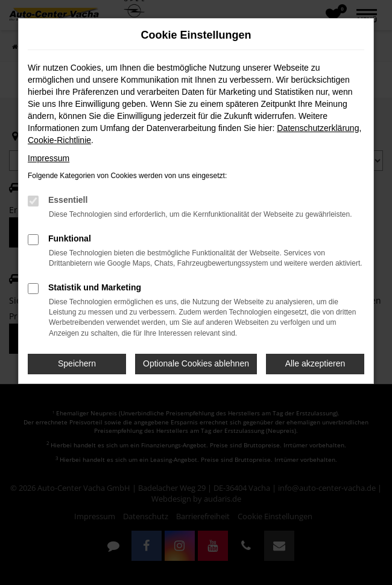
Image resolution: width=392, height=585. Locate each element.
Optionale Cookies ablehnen (196, 363)
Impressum (49, 158)
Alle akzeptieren (315, 363)
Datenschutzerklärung (318, 128)
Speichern (77, 363)
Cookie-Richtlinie (59, 140)
